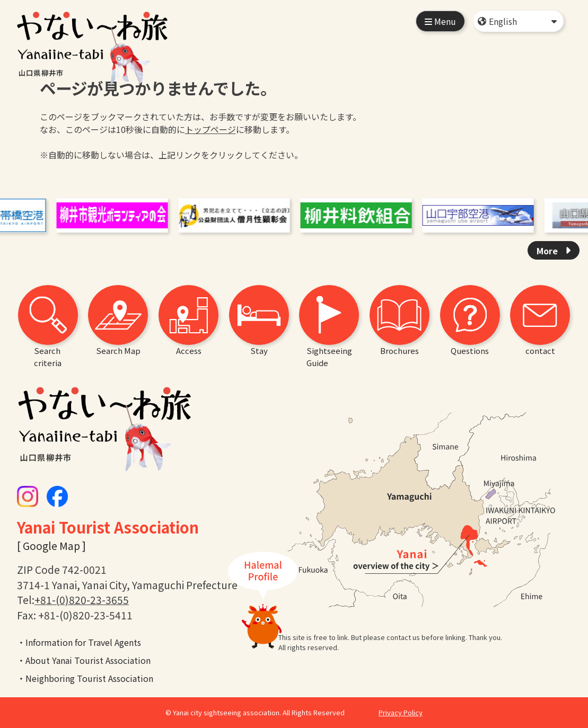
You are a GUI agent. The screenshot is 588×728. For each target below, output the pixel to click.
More (548, 251)
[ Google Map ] (51, 546)
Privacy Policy (401, 712)
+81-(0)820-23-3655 (82, 600)
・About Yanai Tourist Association (84, 660)
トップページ (210, 129)
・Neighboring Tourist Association (85, 678)
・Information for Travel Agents (79, 642)
